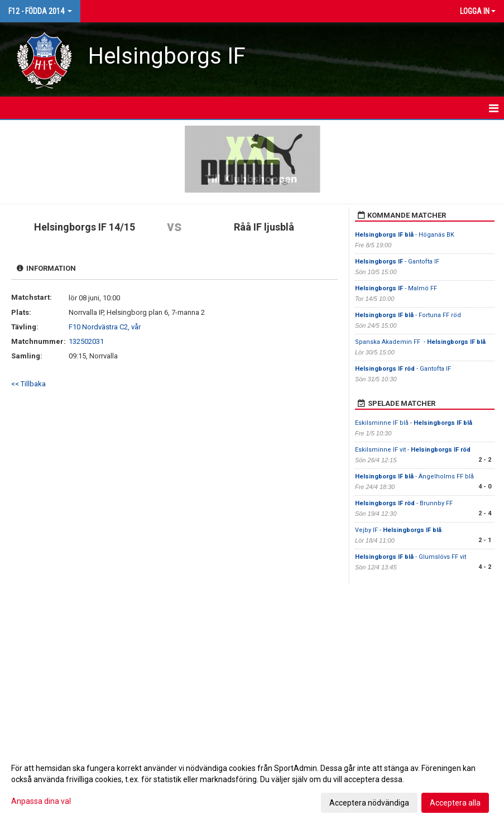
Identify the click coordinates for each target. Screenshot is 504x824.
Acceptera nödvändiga (369, 803)
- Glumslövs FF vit (411, 557)
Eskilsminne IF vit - (413, 450)
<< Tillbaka (28, 384)
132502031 (86, 341)
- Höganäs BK (405, 235)
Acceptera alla (455, 803)
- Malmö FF (396, 288)
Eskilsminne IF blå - (414, 423)
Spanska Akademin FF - (420, 342)
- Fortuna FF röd (408, 315)
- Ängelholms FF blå (414, 476)
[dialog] (252, 785)
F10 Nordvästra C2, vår (105, 327)
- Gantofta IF (397, 262)
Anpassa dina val (41, 801)
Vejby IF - (398, 530)
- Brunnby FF (404, 503)
